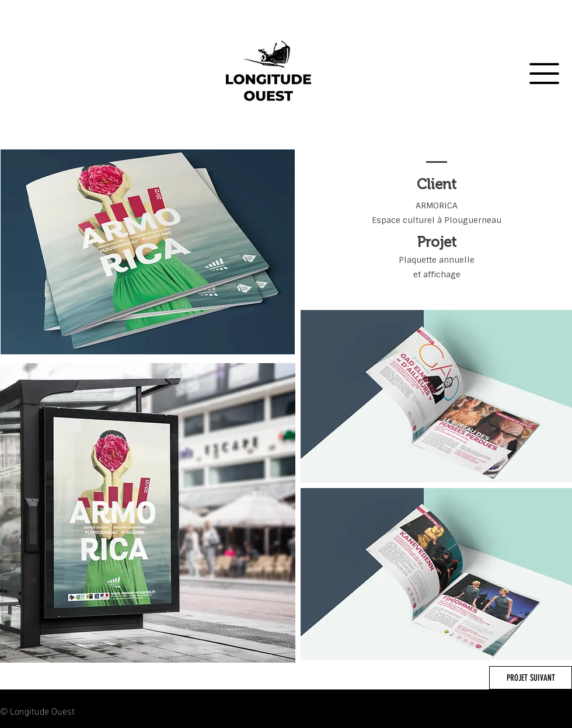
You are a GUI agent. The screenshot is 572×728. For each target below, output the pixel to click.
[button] (544, 74)
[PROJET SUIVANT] (531, 678)
